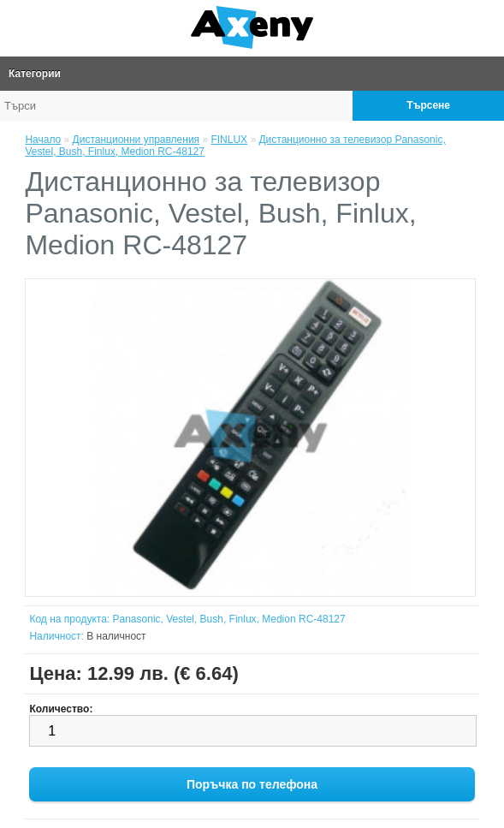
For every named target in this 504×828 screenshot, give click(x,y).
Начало (43, 140)
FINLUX (229, 140)
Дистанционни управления (136, 140)
